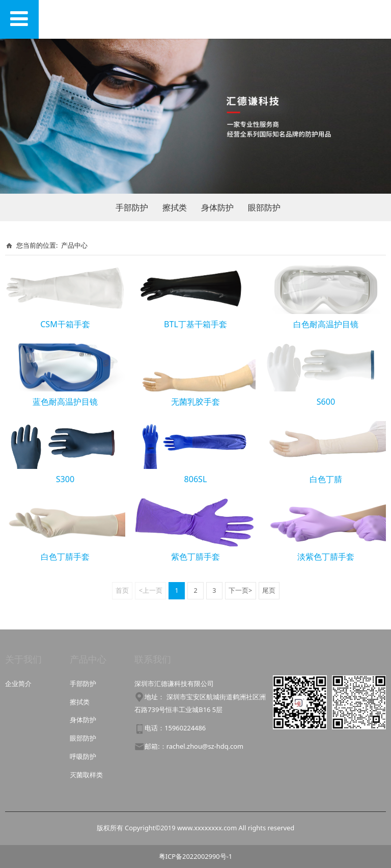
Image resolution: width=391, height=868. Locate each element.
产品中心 (74, 245)
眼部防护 (264, 207)
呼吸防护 (83, 756)
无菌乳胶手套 (195, 402)
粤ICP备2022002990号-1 (195, 856)
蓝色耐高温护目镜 (65, 402)
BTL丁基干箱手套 (195, 324)
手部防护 (132, 207)
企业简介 (18, 683)
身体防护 (217, 207)
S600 (326, 402)
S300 (65, 479)
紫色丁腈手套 (195, 557)
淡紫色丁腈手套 (326, 557)
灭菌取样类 (86, 775)
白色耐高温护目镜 (326, 324)
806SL (196, 479)
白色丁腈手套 (65, 557)
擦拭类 (175, 207)
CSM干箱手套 (65, 324)
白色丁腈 (326, 479)
